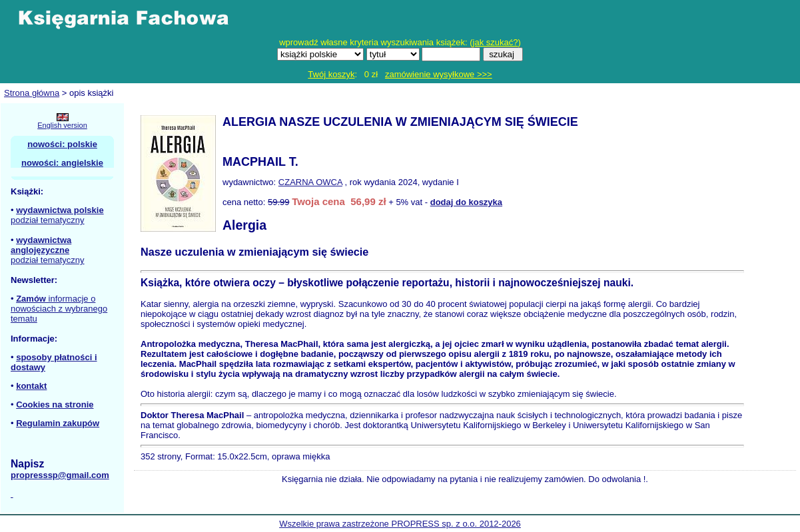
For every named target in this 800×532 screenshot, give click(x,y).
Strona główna (32, 93)
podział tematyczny (48, 220)
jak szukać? (496, 42)
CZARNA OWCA (310, 182)
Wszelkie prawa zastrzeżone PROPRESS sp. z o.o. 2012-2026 (400, 524)
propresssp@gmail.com (60, 475)
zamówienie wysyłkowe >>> (439, 74)
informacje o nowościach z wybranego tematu (59, 309)
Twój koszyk (331, 74)
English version (62, 125)
